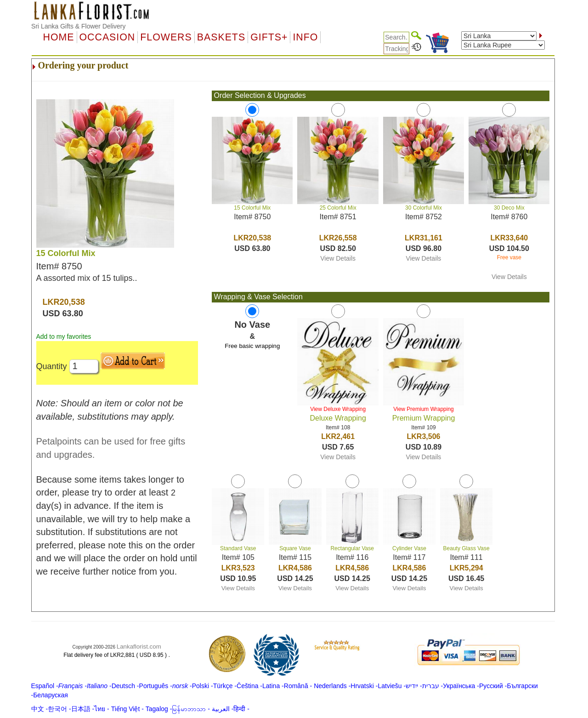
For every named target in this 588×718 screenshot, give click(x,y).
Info (305, 37)
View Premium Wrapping (424, 409)
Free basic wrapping (252, 346)
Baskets (221, 37)
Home (59, 37)
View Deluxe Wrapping (338, 409)
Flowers (166, 37)
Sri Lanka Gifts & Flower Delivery (78, 26)
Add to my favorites (64, 336)
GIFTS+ (269, 37)
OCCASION (107, 37)
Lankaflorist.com (139, 647)
